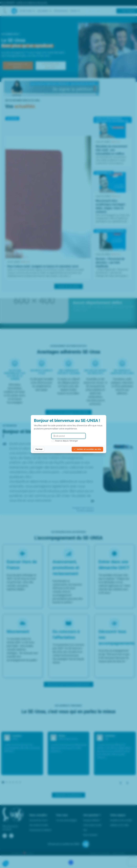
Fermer (39, 449)
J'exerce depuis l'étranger (65, 441)
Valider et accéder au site (87, 449)
